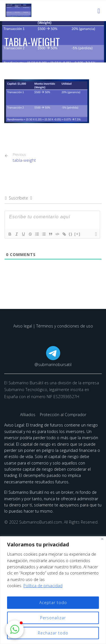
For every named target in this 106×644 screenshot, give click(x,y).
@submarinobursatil (53, 364)
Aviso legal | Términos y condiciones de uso (53, 326)
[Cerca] (102, 539)
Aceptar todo (53, 603)
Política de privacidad (43, 586)
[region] (53, 590)
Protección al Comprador (63, 415)
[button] (15, 629)
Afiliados (28, 415)
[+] (77, 234)
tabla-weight (24, 158)
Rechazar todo (53, 633)
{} (71, 234)
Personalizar (53, 618)
